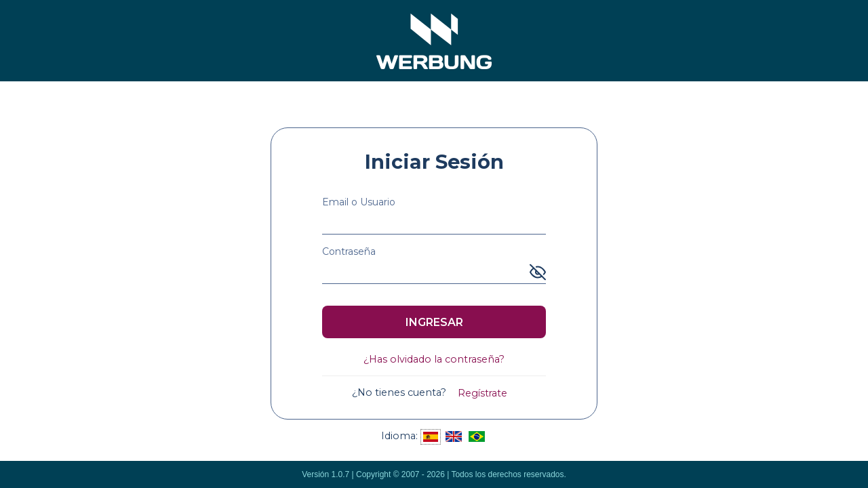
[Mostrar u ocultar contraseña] (538, 272)
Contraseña (349, 251)
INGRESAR (434, 322)
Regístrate (482, 393)
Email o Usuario (359, 202)
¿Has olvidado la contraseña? (434, 359)
